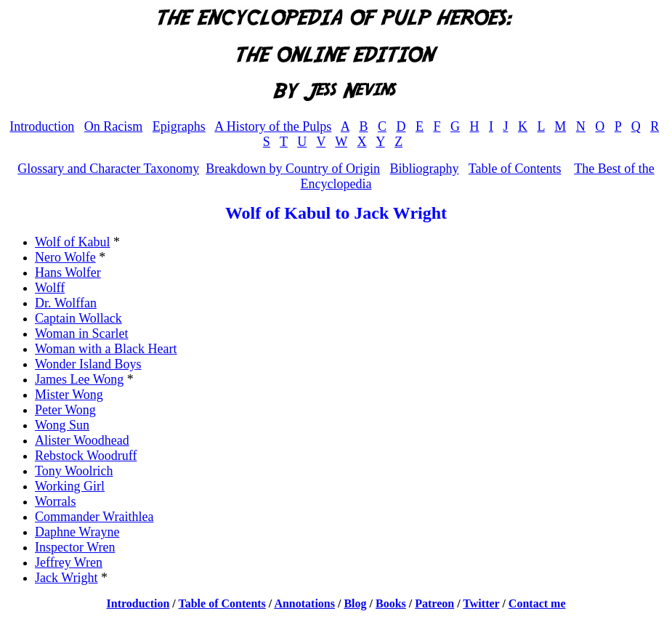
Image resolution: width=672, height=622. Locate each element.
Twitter (481, 603)
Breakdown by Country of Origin (293, 169)
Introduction (42, 126)
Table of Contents (515, 169)
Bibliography (425, 169)
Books (391, 603)
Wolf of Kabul (73, 242)
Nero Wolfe (65, 257)
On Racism (114, 126)
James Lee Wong (79, 379)
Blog (355, 603)
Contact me (537, 603)
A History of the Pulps (273, 126)
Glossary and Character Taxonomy (108, 169)
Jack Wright (66, 578)
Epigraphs (179, 126)
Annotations (304, 603)
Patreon (434, 603)
